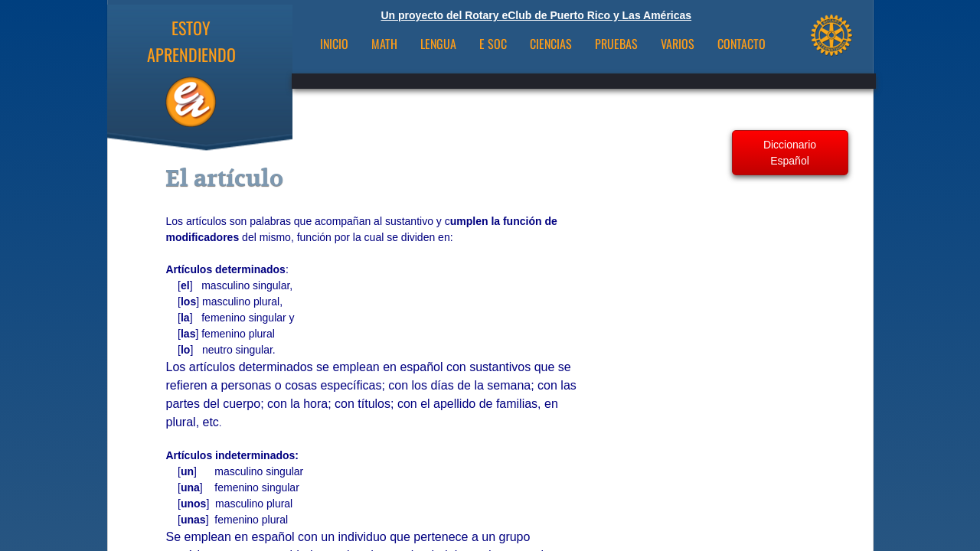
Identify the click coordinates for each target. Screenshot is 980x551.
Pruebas (616, 44)
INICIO (334, 44)
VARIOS (678, 44)
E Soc (493, 44)
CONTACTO (742, 44)
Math (384, 44)
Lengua (438, 44)
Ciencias (551, 44)
